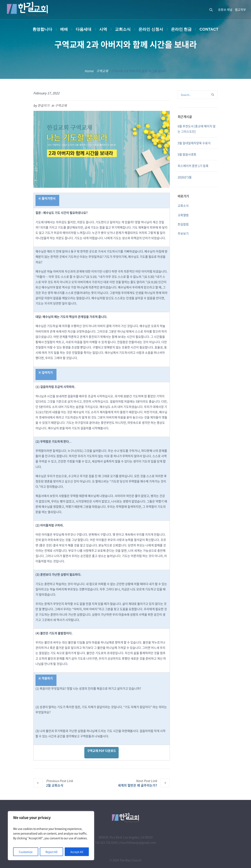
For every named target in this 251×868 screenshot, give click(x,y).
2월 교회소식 (55, 785)
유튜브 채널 (225, 10)
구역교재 (102, 71)
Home (89, 71)
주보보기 (183, 233)
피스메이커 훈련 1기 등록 (193, 166)
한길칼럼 (183, 224)
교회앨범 (183, 215)
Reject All (51, 852)
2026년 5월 (185, 177)
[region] (51, 836)
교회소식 (183, 206)
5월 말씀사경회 (187, 154)
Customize (26, 852)
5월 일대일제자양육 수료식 (194, 143)
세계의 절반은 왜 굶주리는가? (137, 785)
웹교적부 (240, 10)
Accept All (77, 852)
